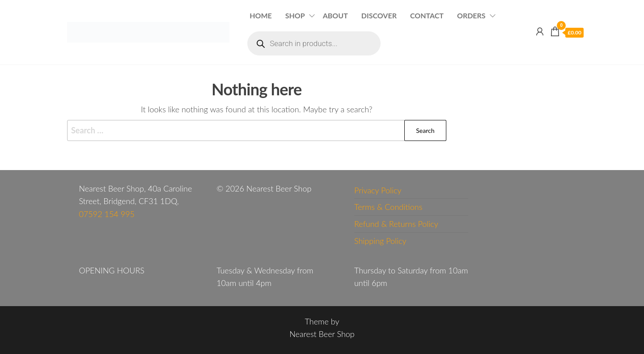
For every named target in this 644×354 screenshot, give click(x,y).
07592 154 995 (107, 214)
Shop (295, 15)
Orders (471, 15)
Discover (379, 15)
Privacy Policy (378, 190)
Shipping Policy (380, 241)
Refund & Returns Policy (396, 224)
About (335, 15)
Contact (427, 15)
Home (261, 15)
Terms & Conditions (388, 207)
